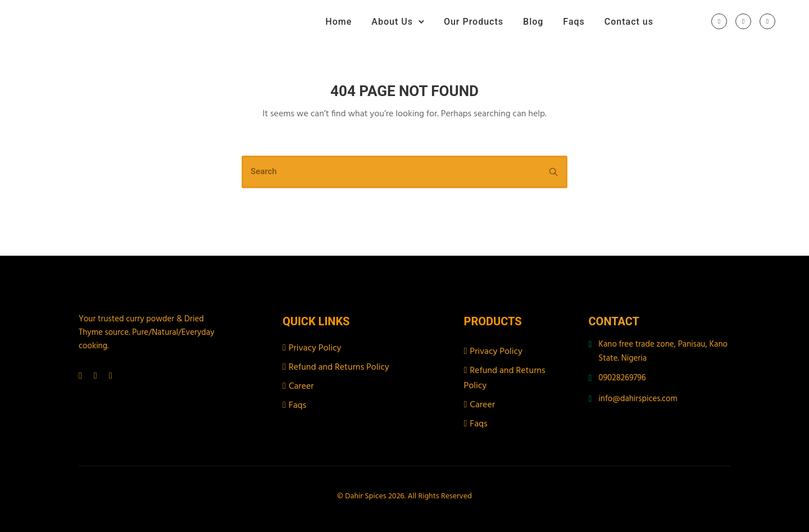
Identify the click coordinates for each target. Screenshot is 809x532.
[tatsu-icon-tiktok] (767, 22)
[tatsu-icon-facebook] (719, 22)
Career (301, 387)
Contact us (629, 22)
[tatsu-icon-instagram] (743, 22)
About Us (392, 22)
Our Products (474, 22)
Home (338, 22)
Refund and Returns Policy (339, 367)
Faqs (574, 22)
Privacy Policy (315, 348)
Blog (533, 22)
